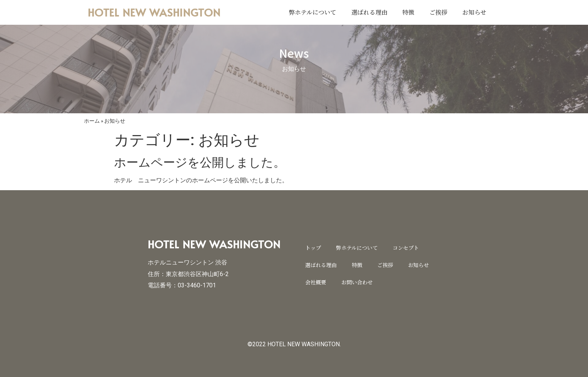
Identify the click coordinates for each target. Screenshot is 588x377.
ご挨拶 (438, 12)
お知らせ (474, 12)
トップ (313, 248)
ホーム (92, 121)
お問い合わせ (357, 282)
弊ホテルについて (313, 12)
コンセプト (406, 248)
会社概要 (316, 282)
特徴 (408, 12)
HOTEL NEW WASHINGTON (154, 12)
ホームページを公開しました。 (200, 162)
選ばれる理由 (369, 12)
